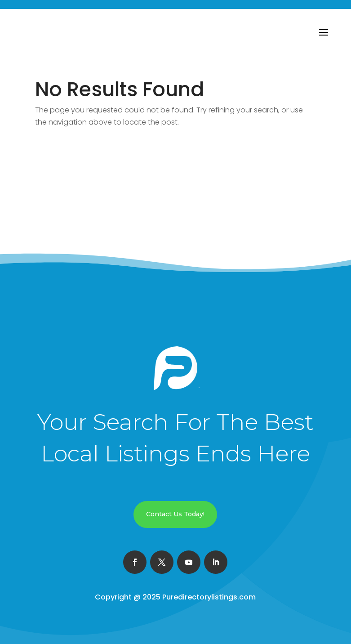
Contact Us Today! (175, 514)
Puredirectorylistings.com (209, 597)
